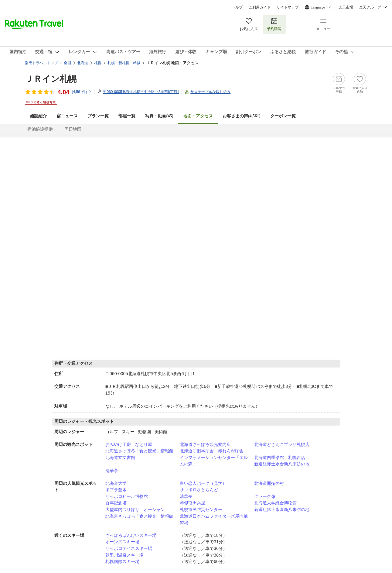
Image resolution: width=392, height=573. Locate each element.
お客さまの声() (242, 116)
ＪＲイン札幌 (51, 79)
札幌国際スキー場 (122, 561)
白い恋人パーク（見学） (203, 483)
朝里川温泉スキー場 (124, 555)
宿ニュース (67, 116)
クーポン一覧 (283, 116)
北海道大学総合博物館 (275, 503)
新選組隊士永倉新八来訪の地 (282, 464)
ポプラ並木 (116, 490)
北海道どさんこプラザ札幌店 (282, 444)
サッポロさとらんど (199, 490)
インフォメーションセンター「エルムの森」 (214, 461)
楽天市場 (346, 7)
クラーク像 (265, 496)
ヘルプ (237, 7)
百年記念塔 (116, 503)
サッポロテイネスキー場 (129, 548)
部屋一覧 (127, 116)
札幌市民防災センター (201, 509)
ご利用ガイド (260, 7)
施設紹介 (38, 116)
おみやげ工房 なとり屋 (129, 444)
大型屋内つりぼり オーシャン (135, 509)
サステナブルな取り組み (210, 92)
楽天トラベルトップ (41, 63)
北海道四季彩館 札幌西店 (280, 457)
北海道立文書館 (120, 457)
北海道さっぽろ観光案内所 (205, 444)
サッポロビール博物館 (127, 496)
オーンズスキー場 (122, 542)
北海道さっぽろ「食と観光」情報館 (139, 451)
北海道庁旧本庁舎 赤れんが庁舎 (212, 451)
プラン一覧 (98, 116)
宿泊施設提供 (40, 129)
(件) (82, 92)
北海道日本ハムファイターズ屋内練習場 (214, 519)
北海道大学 (116, 483)
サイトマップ (288, 7)
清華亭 (112, 471)
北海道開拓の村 (269, 483)
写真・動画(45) (159, 116)
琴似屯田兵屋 (193, 503)
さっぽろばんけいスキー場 (131, 535)
